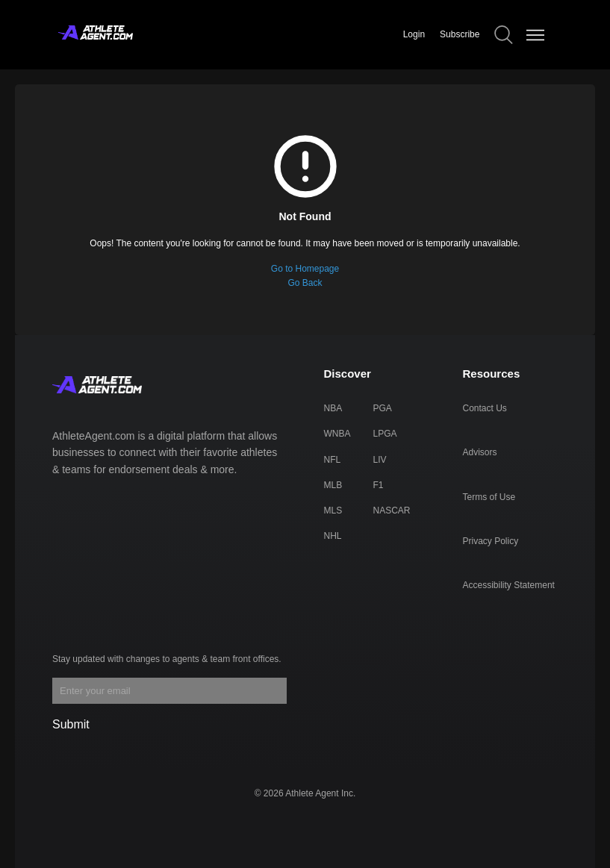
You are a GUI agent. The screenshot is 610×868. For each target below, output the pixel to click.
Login (414, 34)
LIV (380, 460)
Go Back (305, 283)
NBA (333, 408)
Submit (71, 724)
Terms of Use (489, 497)
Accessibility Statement (509, 585)
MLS (333, 511)
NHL (333, 536)
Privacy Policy (491, 541)
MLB (333, 485)
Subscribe (460, 34)
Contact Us (485, 408)
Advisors (480, 452)
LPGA (385, 434)
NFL (333, 460)
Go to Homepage (305, 269)
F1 (379, 485)
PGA (383, 408)
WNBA (337, 434)
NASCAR (392, 511)
